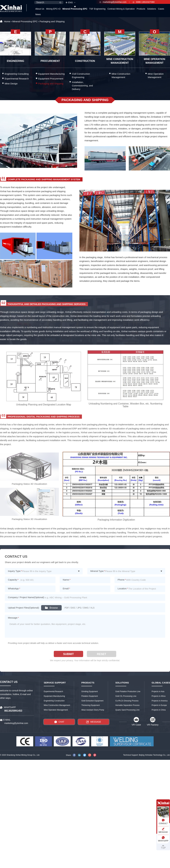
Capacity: (13, 580)
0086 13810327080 (144, 2)
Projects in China (159, 710)
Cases (161, 9)
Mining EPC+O (53, 9)
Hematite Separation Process (127, 705)
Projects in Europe (159, 705)
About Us (40, 9)
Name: (67, 580)
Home (7, 21)
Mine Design (11, 84)
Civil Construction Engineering (81, 76)
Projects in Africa (158, 696)
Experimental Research (17, 79)
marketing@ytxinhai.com (113, 2)
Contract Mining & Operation (121, 9)
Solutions (152, 9)
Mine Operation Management (156, 76)
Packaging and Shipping (52, 21)
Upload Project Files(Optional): (24, 608)
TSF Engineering (97, 9)
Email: (66, 588)
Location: (123, 588)
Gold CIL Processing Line (126, 696)
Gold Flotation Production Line (128, 691)
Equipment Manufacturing (52, 74)
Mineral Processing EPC (75, 9)
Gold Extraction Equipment (92, 701)
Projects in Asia (158, 691)
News (38, 14)
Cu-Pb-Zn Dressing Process (127, 701)
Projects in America (160, 701)
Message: (13, 618)
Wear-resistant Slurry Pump (93, 710)
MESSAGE (94, 722)
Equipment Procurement (51, 79)
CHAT (59, 722)
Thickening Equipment (90, 705)
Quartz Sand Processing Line (127, 710)
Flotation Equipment (90, 696)
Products (141, 9)
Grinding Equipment (89, 691)
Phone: (122, 580)
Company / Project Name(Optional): (26, 597)
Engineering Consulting (17, 74)
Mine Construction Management (121, 76)
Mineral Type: (98, 571)
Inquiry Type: (15, 571)
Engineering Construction (54, 701)
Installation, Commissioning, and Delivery (82, 86)
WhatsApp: (14, 588)
